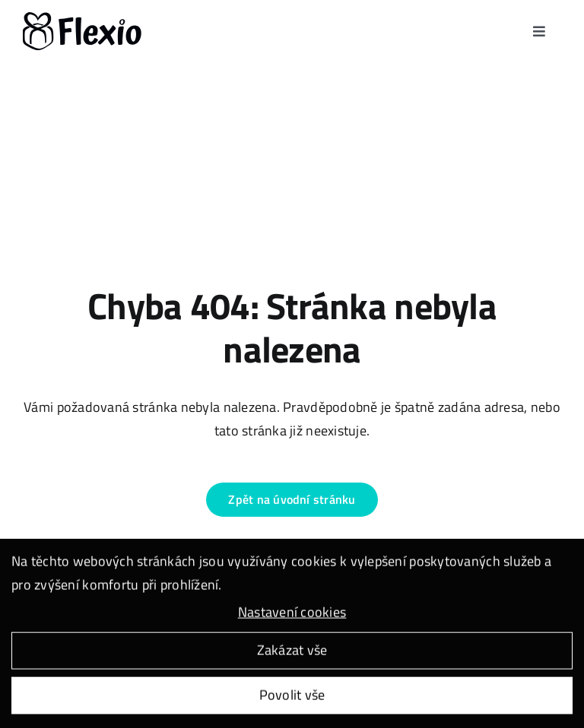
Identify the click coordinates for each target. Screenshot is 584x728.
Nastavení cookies (292, 614)
